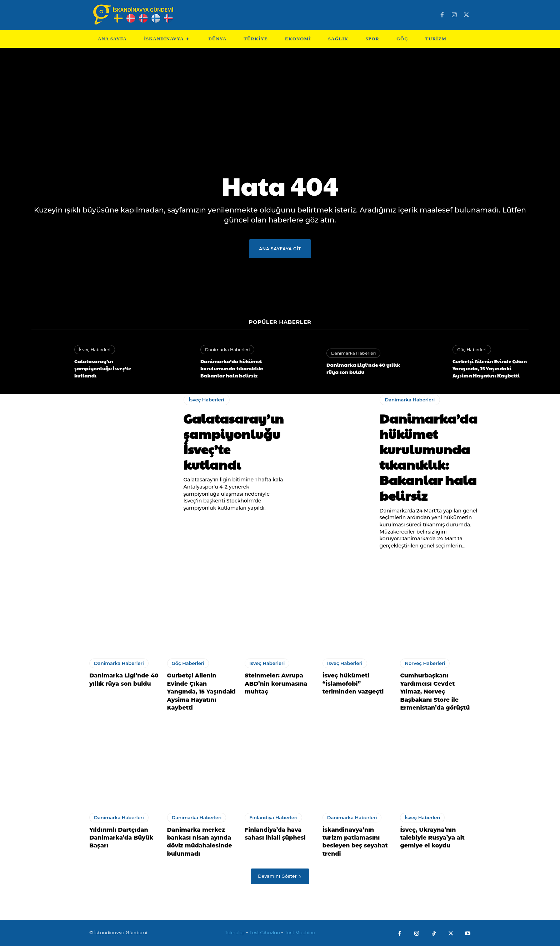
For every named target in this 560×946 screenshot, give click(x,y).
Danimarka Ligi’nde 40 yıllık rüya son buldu (363, 368)
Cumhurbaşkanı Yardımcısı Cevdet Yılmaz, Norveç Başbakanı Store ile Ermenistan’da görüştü (435, 692)
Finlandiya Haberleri (273, 817)
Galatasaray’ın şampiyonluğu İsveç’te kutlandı (103, 368)
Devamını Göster (280, 876)
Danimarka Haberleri (227, 349)
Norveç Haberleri (425, 663)
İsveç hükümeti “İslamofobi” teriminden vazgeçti (353, 684)
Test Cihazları (265, 933)
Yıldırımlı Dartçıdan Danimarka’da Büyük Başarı (121, 838)
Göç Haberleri (472, 349)
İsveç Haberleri (95, 349)
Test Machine (300, 933)
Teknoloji (236, 933)
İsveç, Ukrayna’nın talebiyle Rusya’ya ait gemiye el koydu (432, 838)
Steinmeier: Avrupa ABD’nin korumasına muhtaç (276, 684)
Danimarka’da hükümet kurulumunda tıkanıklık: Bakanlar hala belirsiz (232, 368)
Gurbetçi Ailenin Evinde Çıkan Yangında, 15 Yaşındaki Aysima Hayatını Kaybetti (490, 368)
